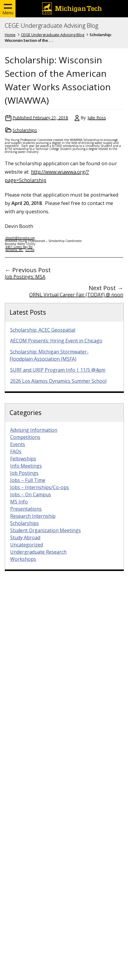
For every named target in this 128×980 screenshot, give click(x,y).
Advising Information (34, 430)
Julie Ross (97, 118)
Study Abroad (25, 538)
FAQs (16, 451)
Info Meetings (26, 466)
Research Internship (33, 516)
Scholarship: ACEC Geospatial (43, 330)
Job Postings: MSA (25, 277)
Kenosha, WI (14, 250)
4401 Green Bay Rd (19, 247)
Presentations (26, 509)
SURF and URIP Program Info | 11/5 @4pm (58, 370)
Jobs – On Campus (31, 494)
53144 (30, 250)
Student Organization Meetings (46, 530)
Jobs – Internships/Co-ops (40, 487)
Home (10, 35)
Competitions (25, 437)
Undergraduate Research (38, 552)
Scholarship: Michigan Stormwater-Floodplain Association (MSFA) (49, 355)
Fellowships (23, 459)
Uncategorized (27, 545)
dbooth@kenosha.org (20, 238)
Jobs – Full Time (28, 480)
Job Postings (24, 473)
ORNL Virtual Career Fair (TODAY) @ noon (76, 295)
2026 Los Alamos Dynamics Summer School (58, 381)
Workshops (23, 559)
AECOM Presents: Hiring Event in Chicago (56, 341)
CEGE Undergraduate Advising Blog (51, 26)
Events (18, 444)
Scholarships (25, 130)
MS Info (19, 502)
